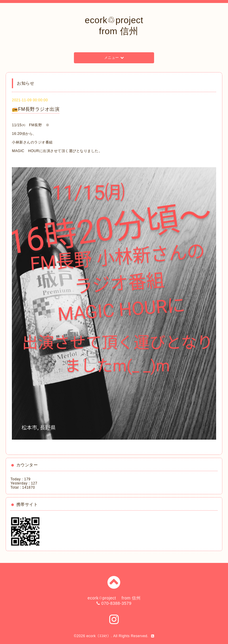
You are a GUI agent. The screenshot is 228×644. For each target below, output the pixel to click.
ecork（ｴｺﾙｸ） (99, 636)
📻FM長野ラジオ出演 (36, 109)
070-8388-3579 (116, 603)
